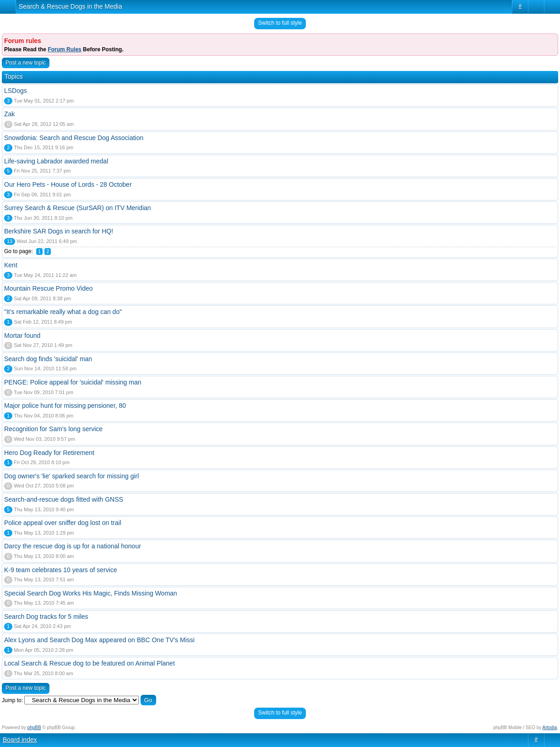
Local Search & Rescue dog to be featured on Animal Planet (90, 663)
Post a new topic (26, 63)
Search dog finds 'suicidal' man (48, 359)
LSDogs (16, 91)
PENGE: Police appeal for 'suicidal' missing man (73, 382)
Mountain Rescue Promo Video (49, 288)
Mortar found (22, 336)
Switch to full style (280, 23)
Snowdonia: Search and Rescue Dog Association (74, 138)
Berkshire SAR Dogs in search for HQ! (59, 231)
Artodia (550, 728)
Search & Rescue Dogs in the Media (71, 6)
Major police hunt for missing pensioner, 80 (65, 406)
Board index (20, 740)
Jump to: (12, 700)
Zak (9, 114)
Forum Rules (64, 49)
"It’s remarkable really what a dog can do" (63, 312)
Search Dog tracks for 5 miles (46, 617)
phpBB (34, 728)
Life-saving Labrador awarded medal (56, 161)
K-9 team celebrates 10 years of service (61, 570)
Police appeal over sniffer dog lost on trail (63, 523)
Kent (11, 265)
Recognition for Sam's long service (53, 429)
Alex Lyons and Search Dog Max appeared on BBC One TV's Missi (99, 640)
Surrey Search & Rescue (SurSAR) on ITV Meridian (78, 208)
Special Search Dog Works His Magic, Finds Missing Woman (91, 593)
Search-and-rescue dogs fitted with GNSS (64, 499)
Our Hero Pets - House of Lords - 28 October (68, 184)
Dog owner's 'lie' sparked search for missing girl (71, 476)
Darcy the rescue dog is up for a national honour (73, 546)
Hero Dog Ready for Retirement (49, 453)
